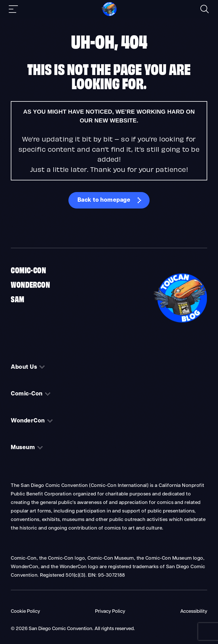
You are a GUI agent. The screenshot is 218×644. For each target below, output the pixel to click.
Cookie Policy (25, 611)
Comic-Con (28, 270)
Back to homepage (104, 200)
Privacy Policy (110, 611)
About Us (24, 367)
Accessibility (194, 611)
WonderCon (30, 284)
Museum (23, 448)
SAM (17, 299)
